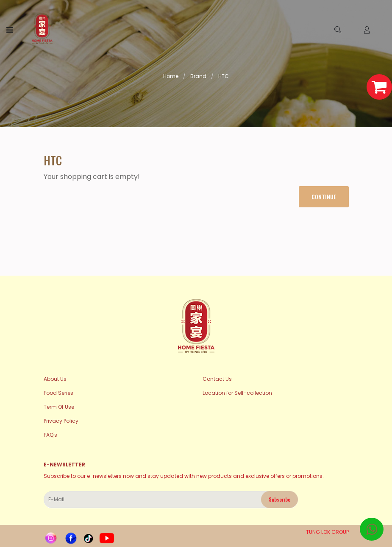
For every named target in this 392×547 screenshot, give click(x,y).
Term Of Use (59, 407)
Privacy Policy (61, 421)
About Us (55, 379)
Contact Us (217, 379)
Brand (198, 76)
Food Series (58, 393)
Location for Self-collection (237, 393)
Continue (324, 197)
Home (171, 76)
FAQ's (50, 435)
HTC (224, 76)
